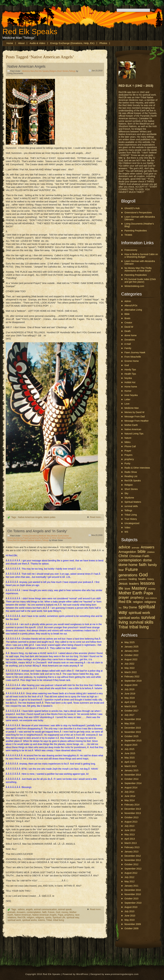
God (58, 912)
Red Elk (22, 917)
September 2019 (133, 681)
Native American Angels (26, 66)
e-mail (128, 344)
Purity (41, 538)
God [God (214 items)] (143, 575)
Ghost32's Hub (132, 208)
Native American (23, 915)
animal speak (65, 909)
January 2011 (131, 886)
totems (41, 920)
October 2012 (131, 864)
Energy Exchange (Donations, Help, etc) (72, 43)
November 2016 (133, 719)
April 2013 (130, 839)
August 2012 (131, 873)
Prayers (26, 538)
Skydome (129, 498)
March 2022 (131, 672)
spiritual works (29, 920)
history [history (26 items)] (150, 579)
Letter (127, 399)
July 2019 (129, 689)
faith (44, 912)
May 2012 (129, 881)
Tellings (72, 71)
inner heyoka (131, 395)
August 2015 (131, 745)
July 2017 (129, 715)
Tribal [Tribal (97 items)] (123, 627)
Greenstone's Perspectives (138, 213)
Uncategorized (132, 523)
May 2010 (129, 920)
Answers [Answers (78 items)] (148, 547)
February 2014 (132, 805)
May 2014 (129, 800)
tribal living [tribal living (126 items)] (139, 627)
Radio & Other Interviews (55, 538)
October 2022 (131, 655)
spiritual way (73, 917)
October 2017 (131, 711)
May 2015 (129, 758)
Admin (128, 301)
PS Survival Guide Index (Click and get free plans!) (140, 281)
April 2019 (130, 702)
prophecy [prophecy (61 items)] (137, 597)
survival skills (131, 506)
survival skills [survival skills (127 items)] (141, 622)
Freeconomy (131, 250)
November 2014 (133, 775)
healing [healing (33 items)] (133, 579)
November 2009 (133, 924)
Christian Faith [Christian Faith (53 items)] (139, 556)
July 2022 (129, 664)
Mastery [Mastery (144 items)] (139, 588)
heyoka (128, 378)
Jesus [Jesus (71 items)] (123, 583)
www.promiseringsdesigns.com (122, 974)
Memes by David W (134, 412)
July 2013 (129, 826)
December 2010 (133, 890)
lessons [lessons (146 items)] (148, 583)
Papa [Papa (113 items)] (148, 593)
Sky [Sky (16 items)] (120, 608)
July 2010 (129, 911)
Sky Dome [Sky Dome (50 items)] (130, 607)
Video (127, 528)
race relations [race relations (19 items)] (151, 598)
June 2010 (130, 916)
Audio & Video (37, 43)
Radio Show (131, 472)
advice (21, 909)
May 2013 (129, 834)
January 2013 (131, 852)
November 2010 (133, 894)
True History (131, 519)
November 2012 (133, 860)
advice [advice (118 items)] (124, 547)
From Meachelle (133, 357)
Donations (33, 536)
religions (40, 917)
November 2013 (133, 813)
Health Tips (130, 374)
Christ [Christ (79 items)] (123, 556)
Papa (61, 915)
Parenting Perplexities (136, 231)
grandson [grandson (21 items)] (123, 579)
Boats (127, 318)
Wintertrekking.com (134, 286)
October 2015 (131, 736)
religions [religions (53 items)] (150, 602)
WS (126, 532)
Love (127, 404)
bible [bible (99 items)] (142, 552)
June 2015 (130, 753)
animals (11, 912)
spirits (48, 917)
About (21, 43)
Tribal (49, 920)
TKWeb (128, 235)
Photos (103, 43)
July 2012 (129, 877)
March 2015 (131, 766)
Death (128, 331)
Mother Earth (57, 536)
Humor (128, 391)
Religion (53, 71)
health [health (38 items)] (142, 579)
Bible (127, 314)
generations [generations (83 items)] (128, 575)
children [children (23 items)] (151, 552)
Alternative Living (133, 310)
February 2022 (132, 676)
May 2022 (129, 668)
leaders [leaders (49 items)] (134, 584)
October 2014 (131, 779)
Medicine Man (28, 71)
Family (128, 348)
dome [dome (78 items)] (147, 560)
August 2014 (131, 788)
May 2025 (129, 642)
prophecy (34, 538)
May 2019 (129, 698)
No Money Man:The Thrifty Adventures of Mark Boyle (138, 269)
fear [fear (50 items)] (121, 570)
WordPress (82, 974)
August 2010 (131, 907)
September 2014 (133, 783)
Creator (25, 536)
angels (29, 909)
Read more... (96, 517)
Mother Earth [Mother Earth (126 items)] (130, 593)
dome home (131, 335)
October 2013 (131, 817)
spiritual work (14, 920)
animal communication (45, 909)
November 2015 (133, 732)
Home (10, 43)
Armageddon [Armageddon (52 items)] (127, 552)
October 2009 (131, 928)
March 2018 (131, 706)
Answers (21, 912)
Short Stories (63, 71)
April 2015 (130, 762)
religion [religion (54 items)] (138, 602)
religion (31, 917)
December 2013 (133, 809)
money (65, 912)
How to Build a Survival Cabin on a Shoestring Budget (141, 256)
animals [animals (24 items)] (135, 548)
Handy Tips (130, 370)
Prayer (128, 451)
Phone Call (130, 446)
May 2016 (129, 723)
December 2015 (133, 728)
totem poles (49, 517)
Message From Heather (137, 421)
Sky (126, 493)
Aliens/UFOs (131, 305)
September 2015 (133, 741)
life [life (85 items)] (121, 588)
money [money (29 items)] (152, 589)
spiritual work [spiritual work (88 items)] (139, 613)
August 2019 (131, 685)
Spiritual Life (59, 917)
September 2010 (133, 903)
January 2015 (131, 770)
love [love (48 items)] (127, 589)
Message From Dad (135, 417)
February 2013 (132, 847)
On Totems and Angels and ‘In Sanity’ (37, 531)
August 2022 (131, 659)
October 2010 (131, 899)
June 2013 (130, 830)
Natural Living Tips (134, 434)
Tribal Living (131, 515)
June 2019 (130, 694)
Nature (19, 538)
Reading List (131, 476)
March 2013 (131, 843)
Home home (131, 387)
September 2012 (133, 869)
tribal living (59, 920)
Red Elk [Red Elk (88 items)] (125, 602)
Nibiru (128, 442)
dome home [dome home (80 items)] (128, 565)
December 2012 (133, 856)
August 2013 (131, 822)
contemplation (34, 912)
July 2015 (129, 749)
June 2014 (130, 796)
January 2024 (131, 651)
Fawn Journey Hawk (135, 352)
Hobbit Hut (130, 382)
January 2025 (131, 647)
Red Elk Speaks (30, 31)
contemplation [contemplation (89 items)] (130, 560)
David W (129, 327)
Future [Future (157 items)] (132, 569)
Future (51, 912)
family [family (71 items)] (152, 565)
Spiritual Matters (34, 540)
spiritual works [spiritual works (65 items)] (129, 618)
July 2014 (129, 792)
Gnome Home (132, 361)
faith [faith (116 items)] (143, 565)
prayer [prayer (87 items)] (124, 597)
